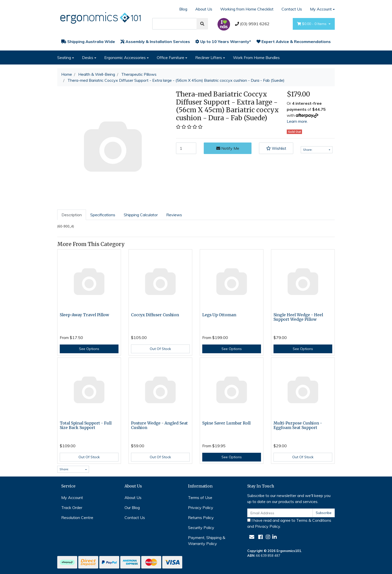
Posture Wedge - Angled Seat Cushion (159, 425)
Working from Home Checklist (247, 9)
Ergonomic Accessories (125, 57)
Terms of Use (200, 497)
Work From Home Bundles (256, 57)
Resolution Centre (77, 517)
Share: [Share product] (315, 150)
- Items (312, 24)
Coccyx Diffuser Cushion (155, 315)
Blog (183, 9)
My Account (72, 497)
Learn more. (297, 121)
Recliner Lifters (209, 57)
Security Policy (201, 527)
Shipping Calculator (141, 215)
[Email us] (252, 537)
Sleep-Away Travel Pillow (84, 315)
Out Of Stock (160, 349)
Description (72, 215)
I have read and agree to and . (289, 523)
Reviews (174, 215)
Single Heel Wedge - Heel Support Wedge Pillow (298, 317)
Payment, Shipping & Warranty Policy (207, 540)
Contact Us (292, 9)
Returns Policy (201, 517)
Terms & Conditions (314, 520)
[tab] (72, 215)
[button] (276, 148)
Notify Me (228, 148)
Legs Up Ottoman (219, 315)
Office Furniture (170, 57)
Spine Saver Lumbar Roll (226, 423)
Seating (64, 57)
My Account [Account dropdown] (321, 9)
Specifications (103, 215)
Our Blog (132, 507)
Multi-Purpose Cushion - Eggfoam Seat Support (298, 425)
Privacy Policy (201, 507)
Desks (88, 57)
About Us (204, 9)
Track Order (72, 507)
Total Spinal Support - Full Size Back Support (86, 425)
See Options (89, 349)
